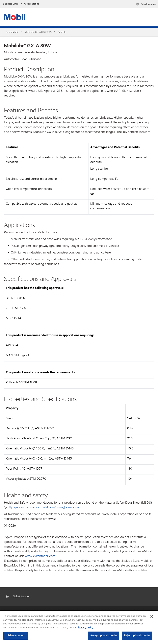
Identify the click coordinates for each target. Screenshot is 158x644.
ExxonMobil (12, 32)
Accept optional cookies (104, 635)
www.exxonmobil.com (40, 556)
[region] (79, 627)
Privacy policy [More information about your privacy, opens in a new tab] (86, 628)
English (62, 32)
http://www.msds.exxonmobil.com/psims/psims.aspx (43, 507)
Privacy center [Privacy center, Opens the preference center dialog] (16, 635)
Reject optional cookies (137, 635)
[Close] (152, 617)
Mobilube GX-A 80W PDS (38, 32)
